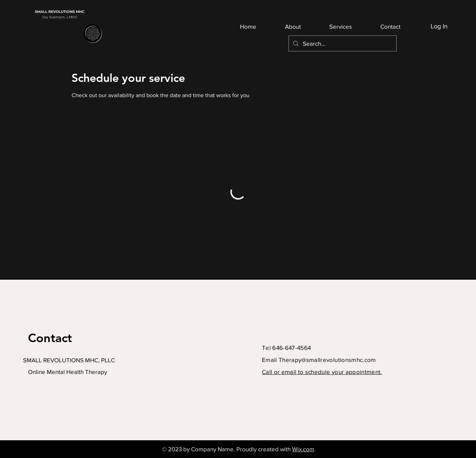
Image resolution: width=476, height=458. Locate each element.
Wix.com (303, 449)
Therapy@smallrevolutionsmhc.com (327, 360)
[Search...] (342, 43)
